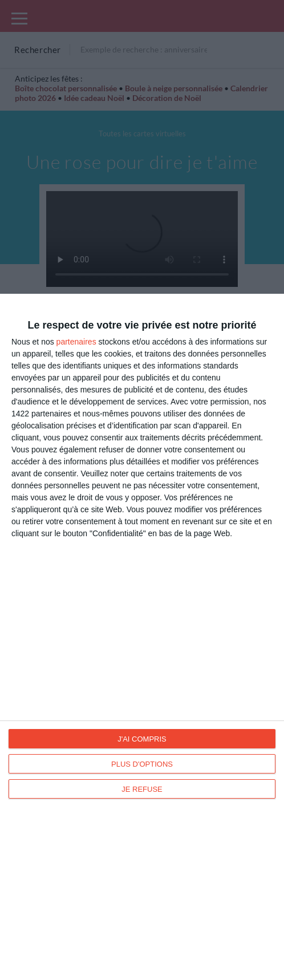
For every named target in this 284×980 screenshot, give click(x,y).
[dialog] (142, 637)
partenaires (76, 342)
